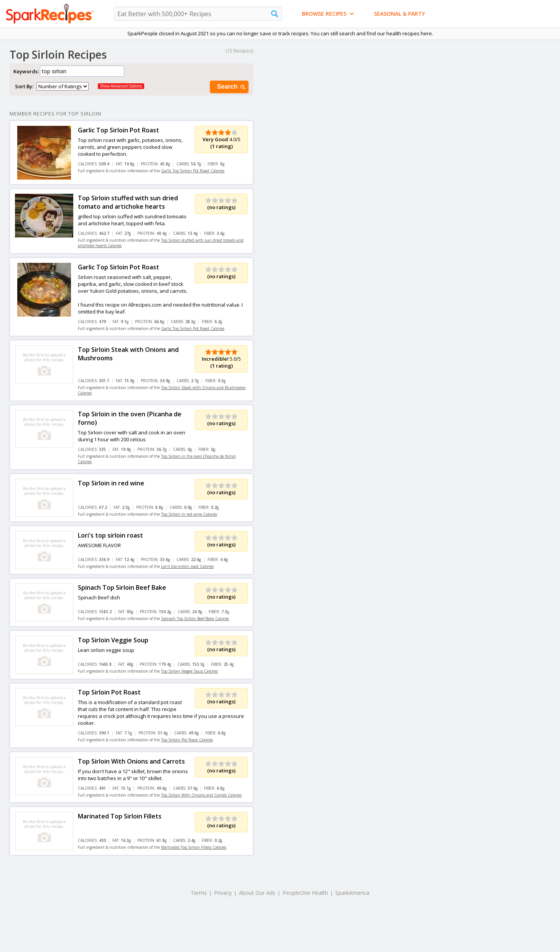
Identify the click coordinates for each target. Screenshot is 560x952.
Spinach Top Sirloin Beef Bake (122, 587)
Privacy (223, 893)
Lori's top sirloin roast (110, 535)
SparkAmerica (352, 893)
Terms (199, 893)
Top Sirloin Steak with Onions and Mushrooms (128, 354)
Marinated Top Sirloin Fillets (120, 816)
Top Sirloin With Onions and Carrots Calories (201, 795)
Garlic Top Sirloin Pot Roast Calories (193, 171)
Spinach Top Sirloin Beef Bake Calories (195, 619)
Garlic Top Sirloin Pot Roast (119, 130)
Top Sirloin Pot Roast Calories (187, 740)
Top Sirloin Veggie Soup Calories (189, 671)
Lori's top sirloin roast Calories (187, 566)
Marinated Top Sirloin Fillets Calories (194, 847)
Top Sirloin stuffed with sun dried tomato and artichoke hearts (128, 202)
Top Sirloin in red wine (111, 483)
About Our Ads (257, 893)
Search (232, 87)
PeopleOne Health (305, 893)
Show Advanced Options (121, 86)
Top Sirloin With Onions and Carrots (131, 761)
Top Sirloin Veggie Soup (113, 640)
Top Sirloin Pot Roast (109, 692)
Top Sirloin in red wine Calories (189, 514)
